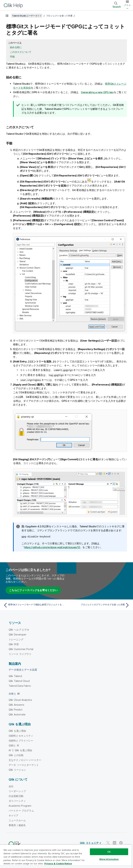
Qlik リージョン (17, 769)
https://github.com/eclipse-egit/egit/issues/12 (52, 547)
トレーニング (16, 639)
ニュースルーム (17, 820)
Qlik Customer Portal (21, 649)
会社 (11, 786)
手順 (12, 57)
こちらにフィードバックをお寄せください (33, 590)
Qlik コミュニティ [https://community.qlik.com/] (91, 843)
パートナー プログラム (21, 810)
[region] (66, 856)
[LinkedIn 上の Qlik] (114, 843)
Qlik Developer (17, 634)
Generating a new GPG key (97, 92)
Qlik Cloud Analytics (20, 699)
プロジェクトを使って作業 (59, 16)
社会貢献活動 (16, 796)
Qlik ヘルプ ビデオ (19, 629)
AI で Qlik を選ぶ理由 (20, 750)
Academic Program (20, 805)
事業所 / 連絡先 (17, 825)
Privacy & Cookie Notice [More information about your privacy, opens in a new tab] (58, 863)
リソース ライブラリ (20, 654)
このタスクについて (21, 52)
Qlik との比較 (16, 755)
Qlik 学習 (14, 644)
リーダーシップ (17, 791)
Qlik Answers (16, 704)
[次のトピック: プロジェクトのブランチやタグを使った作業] (99, 605)
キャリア (14, 815)
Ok (109, 852)
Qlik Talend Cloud (19, 681)
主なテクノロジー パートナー (25, 760)
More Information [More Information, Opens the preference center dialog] (109, 859)
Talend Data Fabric (20, 685)
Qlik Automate (17, 714)
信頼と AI (14, 745)
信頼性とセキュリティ (21, 735)
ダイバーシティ (17, 800)
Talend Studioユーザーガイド (27, 16)
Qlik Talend (15, 676)
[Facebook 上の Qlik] (121, 843)
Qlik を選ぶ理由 (17, 730)
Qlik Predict (15, 709)
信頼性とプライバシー (21, 740)
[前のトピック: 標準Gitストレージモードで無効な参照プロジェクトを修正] (34, 605)
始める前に (16, 47)
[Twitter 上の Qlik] (108, 843)
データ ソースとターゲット (24, 764)
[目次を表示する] (7, 16)
